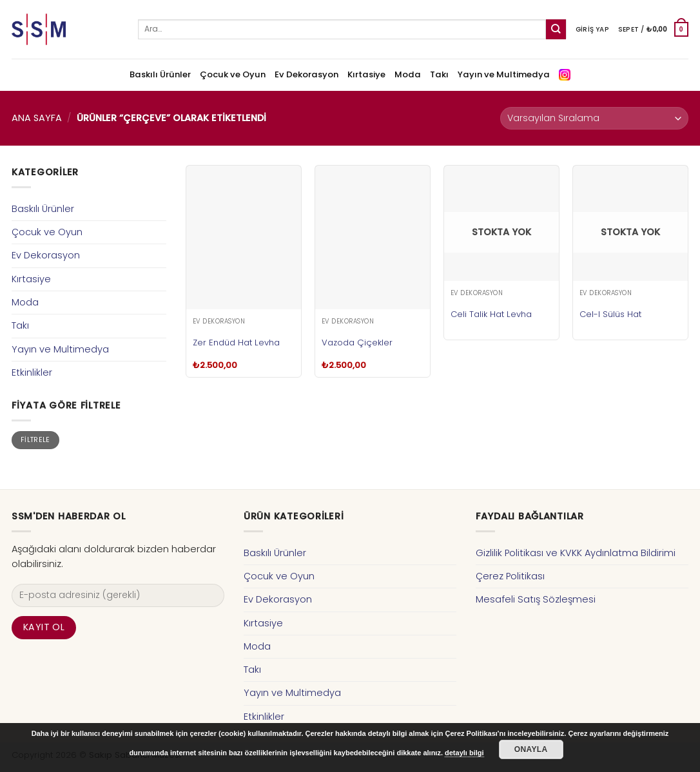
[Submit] (556, 29)
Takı (439, 74)
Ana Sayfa (37, 118)
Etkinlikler (32, 372)
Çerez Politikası (510, 576)
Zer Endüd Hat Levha (236, 343)
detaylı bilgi (464, 753)
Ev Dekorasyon (306, 74)
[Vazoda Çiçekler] (373, 237)
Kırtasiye (366, 74)
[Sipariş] (594, 118)
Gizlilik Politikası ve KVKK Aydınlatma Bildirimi (576, 553)
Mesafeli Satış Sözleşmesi (536, 599)
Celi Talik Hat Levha (491, 314)
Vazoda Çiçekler (357, 343)
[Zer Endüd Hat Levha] (244, 237)
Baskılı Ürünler (160, 74)
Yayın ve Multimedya (504, 74)
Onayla (531, 749)
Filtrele (35, 440)
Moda (408, 74)
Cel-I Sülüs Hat (610, 314)
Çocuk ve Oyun (233, 74)
